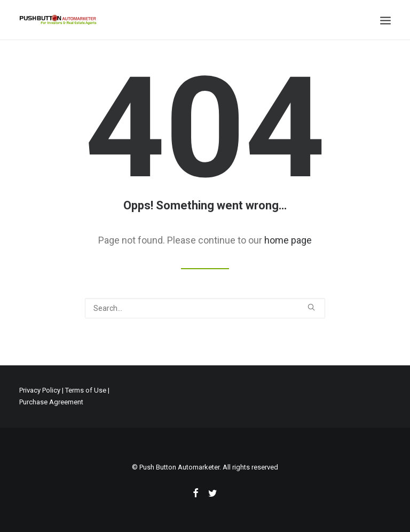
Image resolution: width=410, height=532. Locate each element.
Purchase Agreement (51, 402)
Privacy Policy (40, 390)
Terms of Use (86, 390)
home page (288, 240)
